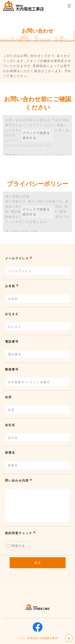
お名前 (10, 286)
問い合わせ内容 (17, 480)
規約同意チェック (19, 533)
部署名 (10, 452)
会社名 (10, 425)
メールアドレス (17, 258)
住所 (8, 397)
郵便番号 (12, 369)
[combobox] (37, 271)
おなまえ (12, 314)
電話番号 (12, 341)
